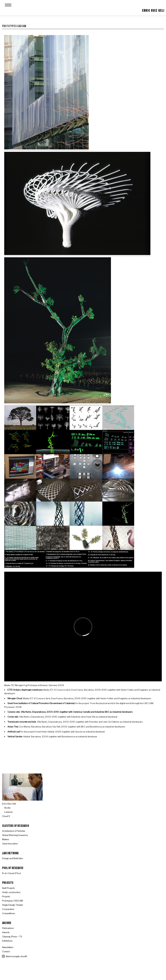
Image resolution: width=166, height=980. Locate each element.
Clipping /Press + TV (12, 937)
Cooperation (8, 909)
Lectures (9, 812)
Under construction (11, 892)
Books (7, 808)
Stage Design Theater (13, 905)
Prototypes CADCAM (13, 901)
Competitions (9, 913)
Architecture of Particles (14, 831)
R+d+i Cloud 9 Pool (11, 873)
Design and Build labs (13, 858)
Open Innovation (10, 844)
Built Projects (8, 888)
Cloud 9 (6, 816)
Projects (6, 896)
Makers (6, 839)
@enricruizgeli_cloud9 (15, 956)
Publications (8, 928)
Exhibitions (7, 941)
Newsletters (8, 947)
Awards (6, 932)
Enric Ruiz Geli (153, 11)
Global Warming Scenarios (15, 835)
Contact (6, 951)
